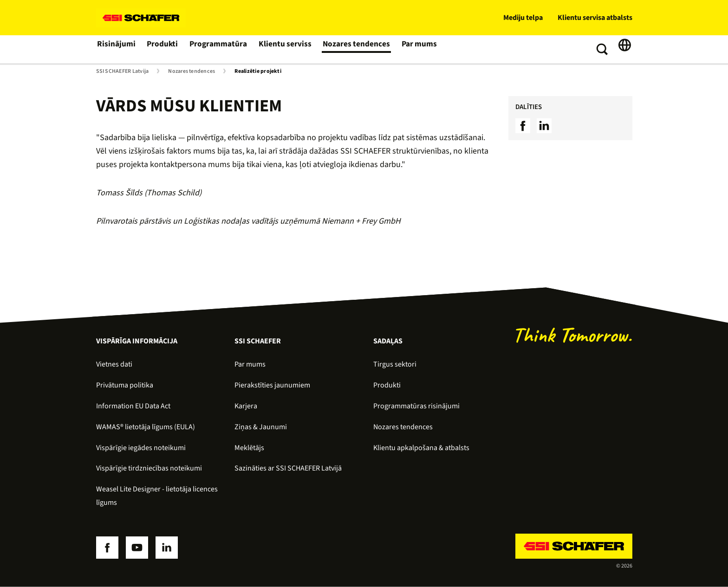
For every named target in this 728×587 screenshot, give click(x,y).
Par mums (411, 49)
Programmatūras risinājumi (416, 406)
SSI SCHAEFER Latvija (123, 71)
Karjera (246, 406)
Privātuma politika (125, 385)
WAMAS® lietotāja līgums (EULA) (146, 427)
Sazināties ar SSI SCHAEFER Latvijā (288, 468)
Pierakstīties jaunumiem (272, 385)
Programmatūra (217, 49)
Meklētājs (249, 448)
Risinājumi (116, 49)
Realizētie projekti (258, 71)
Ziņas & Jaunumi (261, 427)
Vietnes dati (114, 364)
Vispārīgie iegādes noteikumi (141, 448)
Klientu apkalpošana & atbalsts (421, 448)
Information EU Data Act (133, 406)
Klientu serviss (282, 49)
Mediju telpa (523, 18)
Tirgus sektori (395, 364)
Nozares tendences (350, 49)
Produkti (162, 49)
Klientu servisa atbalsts (595, 18)
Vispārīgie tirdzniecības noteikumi (149, 468)
